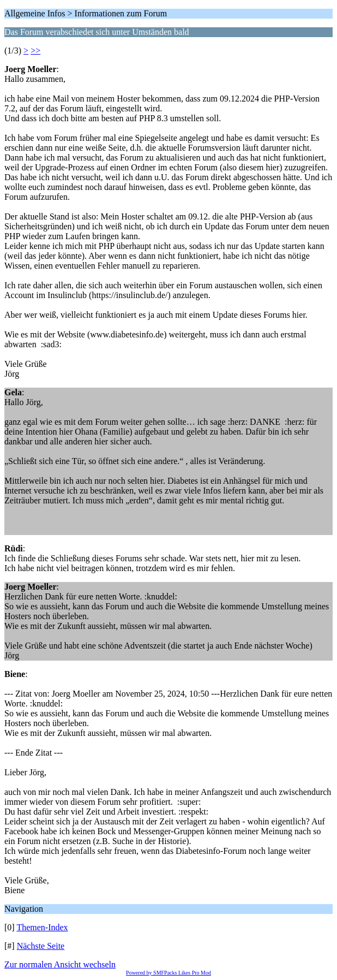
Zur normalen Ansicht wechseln (60, 964)
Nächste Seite (41, 946)
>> (35, 51)
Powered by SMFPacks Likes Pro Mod (168, 973)
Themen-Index (42, 927)
